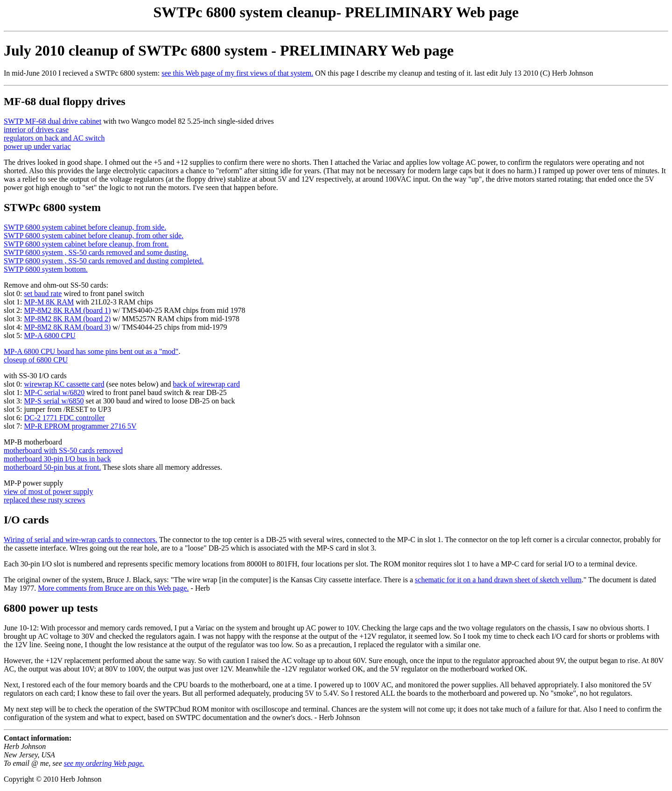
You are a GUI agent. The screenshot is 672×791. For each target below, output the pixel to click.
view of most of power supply (49, 491)
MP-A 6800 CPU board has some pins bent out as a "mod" (91, 351)
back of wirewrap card (206, 384)
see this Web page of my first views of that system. (237, 73)
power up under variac (37, 146)
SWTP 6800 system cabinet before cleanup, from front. (86, 244)
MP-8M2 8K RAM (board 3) (68, 327)
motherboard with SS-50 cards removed (63, 450)
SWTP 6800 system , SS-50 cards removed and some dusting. (96, 252)
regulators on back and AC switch (54, 138)
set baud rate (43, 293)
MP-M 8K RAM (49, 302)
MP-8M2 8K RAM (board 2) (68, 319)
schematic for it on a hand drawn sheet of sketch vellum (498, 580)
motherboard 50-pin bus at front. (52, 467)
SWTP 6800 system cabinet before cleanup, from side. (85, 227)
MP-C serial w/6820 (55, 392)
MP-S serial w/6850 (54, 401)
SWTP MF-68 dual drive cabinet (52, 121)
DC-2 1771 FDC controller (65, 418)
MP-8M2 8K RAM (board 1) (68, 310)
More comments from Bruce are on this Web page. (113, 588)
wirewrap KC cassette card (64, 384)
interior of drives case (36, 130)
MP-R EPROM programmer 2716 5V (80, 426)
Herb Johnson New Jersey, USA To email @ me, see (34, 755)
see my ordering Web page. (104, 763)
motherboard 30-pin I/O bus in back (57, 459)
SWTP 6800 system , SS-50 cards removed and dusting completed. (104, 261)
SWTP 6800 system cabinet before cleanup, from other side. (94, 236)
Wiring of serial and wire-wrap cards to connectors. (80, 540)
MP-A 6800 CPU (50, 335)
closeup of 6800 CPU (36, 360)
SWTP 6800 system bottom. (46, 269)
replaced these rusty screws (45, 500)
